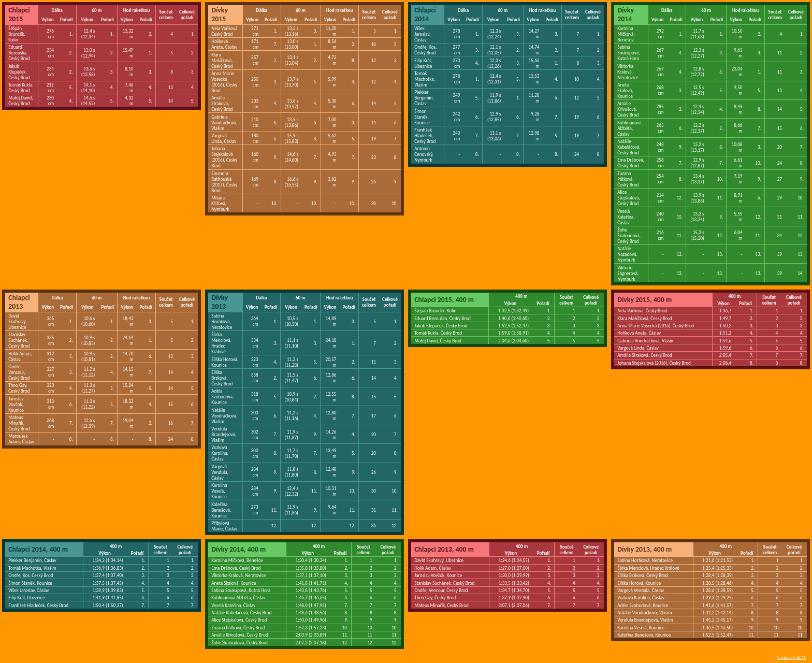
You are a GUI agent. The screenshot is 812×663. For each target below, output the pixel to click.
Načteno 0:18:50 (791, 657)
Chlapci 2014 (425, 15)
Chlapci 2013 (19, 302)
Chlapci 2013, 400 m (444, 549)
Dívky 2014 (626, 15)
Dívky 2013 (220, 302)
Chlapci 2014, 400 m (38, 549)
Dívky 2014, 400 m (238, 549)
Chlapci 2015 (19, 15)
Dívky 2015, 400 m (644, 300)
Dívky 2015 (220, 15)
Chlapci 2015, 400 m (444, 300)
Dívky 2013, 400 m (644, 549)
